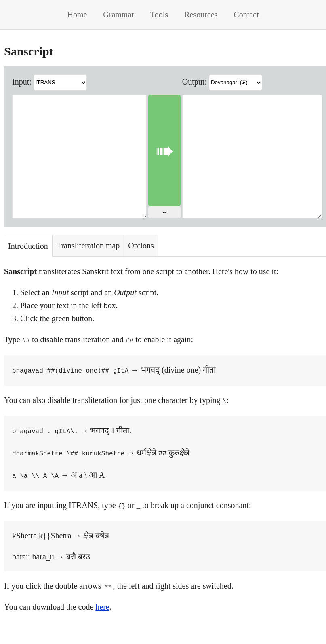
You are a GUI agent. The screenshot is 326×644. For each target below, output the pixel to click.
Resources (201, 15)
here (102, 625)
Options (141, 270)
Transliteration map (88, 270)
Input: (22, 81)
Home (77, 15)
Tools (159, 15)
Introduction (28, 270)
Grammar (119, 15)
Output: (197, 81)
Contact (246, 15)
